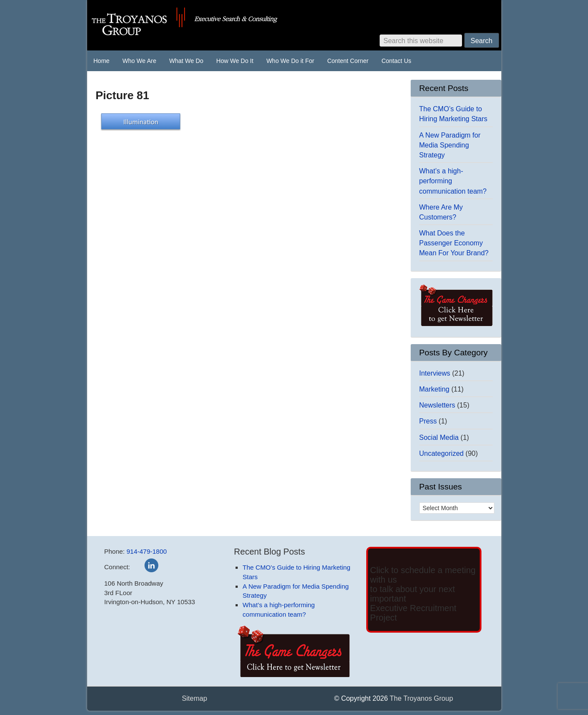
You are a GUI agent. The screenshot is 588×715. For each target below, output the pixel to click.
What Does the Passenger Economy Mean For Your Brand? (454, 243)
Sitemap (194, 698)
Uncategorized (442, 453)
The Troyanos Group (219, 22)
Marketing (434, 389)
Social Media (439, 437)
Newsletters (437, 405)
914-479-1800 (146, 551)
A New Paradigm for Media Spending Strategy (450, 145)
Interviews (435, 373)
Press (428, 421)
